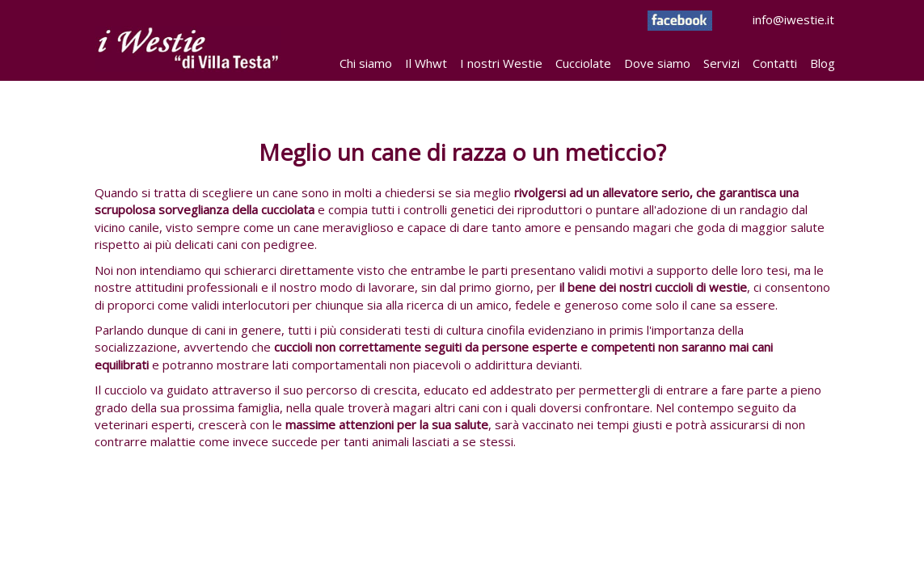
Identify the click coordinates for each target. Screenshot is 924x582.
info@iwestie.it (741, 19)
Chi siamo (366, 63)
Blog (823, 63)
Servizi (721, 63)
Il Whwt (426, 63)
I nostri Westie (501, 63)
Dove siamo (657, 63)
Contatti (775, 63)
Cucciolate (583, 63)
